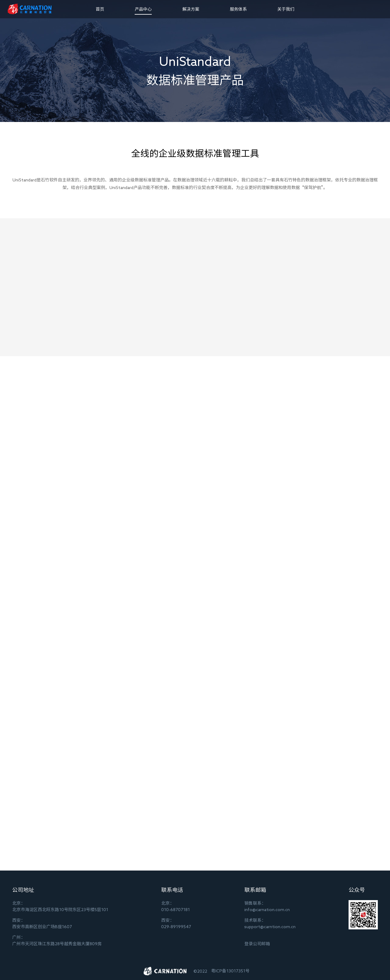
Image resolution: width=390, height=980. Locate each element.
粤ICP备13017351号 (230, 971)
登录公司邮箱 (257, 944)
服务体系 (238, 9)
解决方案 (191, 9)
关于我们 (286, 9)
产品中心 (143, 9)
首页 (100, 9)
